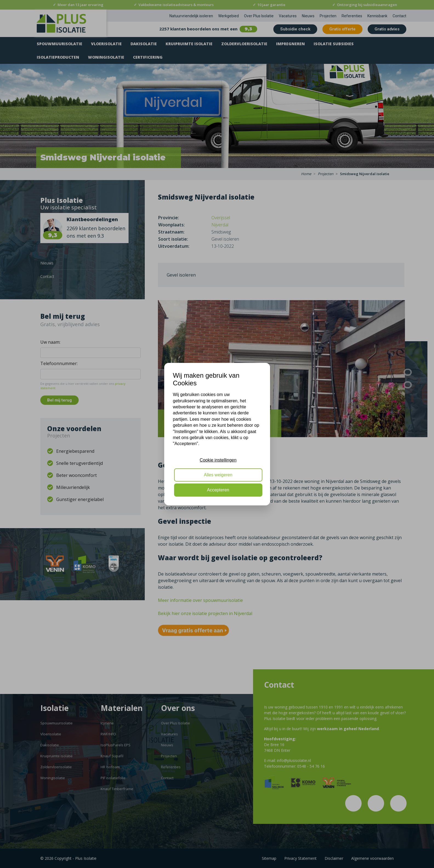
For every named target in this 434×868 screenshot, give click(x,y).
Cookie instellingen (218, 460)
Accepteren (218, 490)
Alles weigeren (218, 475)
